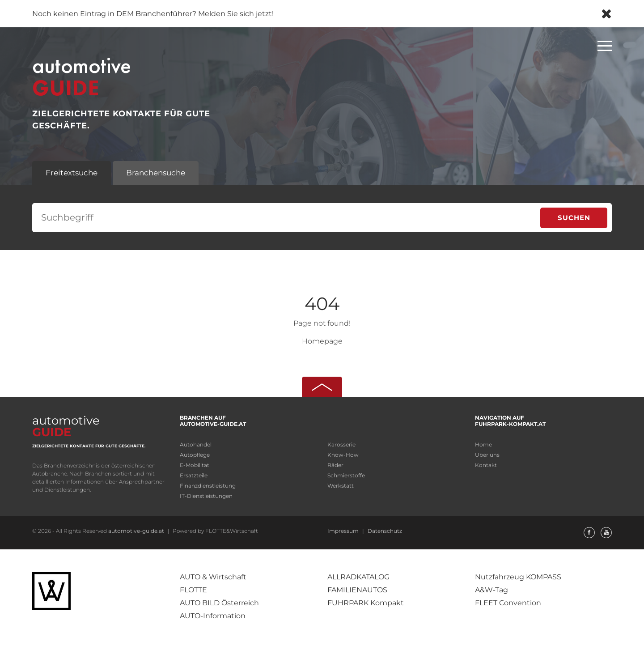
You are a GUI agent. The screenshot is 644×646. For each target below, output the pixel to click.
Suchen (574, 218)
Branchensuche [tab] (156, 173)
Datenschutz (385, 531)
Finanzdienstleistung (208, 486)
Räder (335, 465)
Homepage (322, 341)
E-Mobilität (195, 465)
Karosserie (341, 444)
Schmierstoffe (346, 475)
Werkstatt (341, 486)
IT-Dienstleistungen (206, 496)
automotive (66, 426)
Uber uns (487, 455)
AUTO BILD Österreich (219, 603)
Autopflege (195, 455)
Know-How (343, 455)
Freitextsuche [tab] (72, 173)
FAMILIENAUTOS (357, 590)
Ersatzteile (194, 475)
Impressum (344, 531)
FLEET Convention (508, 603)
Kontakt (486, 465)
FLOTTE (193, 590)
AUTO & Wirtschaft (213, 577)
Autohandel (196, 444)
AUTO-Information (213, 616)
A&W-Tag (491, 590)
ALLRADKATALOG (358, 577)
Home (483, 444)
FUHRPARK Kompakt (366, 603)
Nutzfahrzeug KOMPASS (518, 577)
